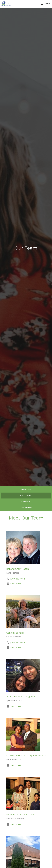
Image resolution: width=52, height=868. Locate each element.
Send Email (16, 584)
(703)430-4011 (18, 579)
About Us (26, 490)
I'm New (26, 501)
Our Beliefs (26, 507)
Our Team (26, 496)
